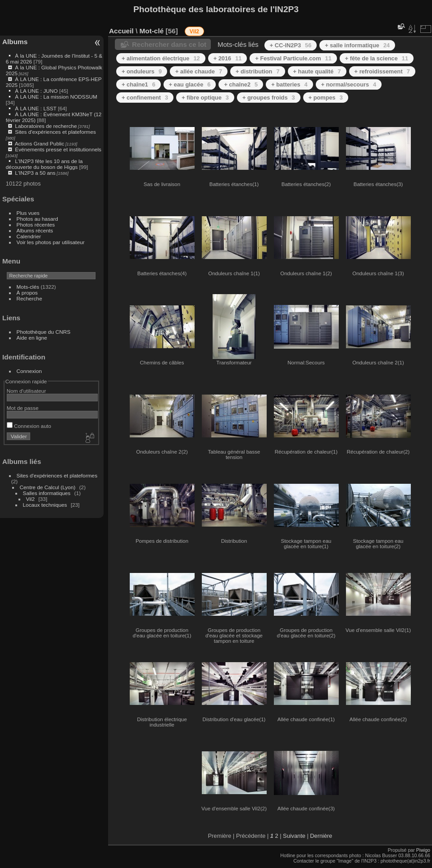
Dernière (321, 836)
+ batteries (289, 84)
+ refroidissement (382, 71)
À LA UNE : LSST (36, 108)
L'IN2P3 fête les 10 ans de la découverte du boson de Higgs (44, 164)
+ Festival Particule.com (293, 58)
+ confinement (145, 98)
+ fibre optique (205, 98)
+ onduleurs (142, 71)
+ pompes (326, 98)
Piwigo (423, 850)
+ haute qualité (317, 71)
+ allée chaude (199, 71)
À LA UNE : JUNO (37, 91)
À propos (27, 293)
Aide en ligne (32, 338)
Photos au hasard (37, 219)
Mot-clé (151, 31)
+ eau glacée (190, 84)
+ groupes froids (269, 98)
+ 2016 (228, 58)
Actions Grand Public (40, 143)
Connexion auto (29, 426)
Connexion (29, 371)
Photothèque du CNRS (44, 332)
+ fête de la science (377, 58)
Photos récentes (36, 225)
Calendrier (29, 236)
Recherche (30, 298)
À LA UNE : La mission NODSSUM (56, 97)
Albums (15, 42)
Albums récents (35, 230)
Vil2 (30, 499)
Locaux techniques (45, 505)
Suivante (294, 836)
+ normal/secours (349, 84)
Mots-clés (28, 287)
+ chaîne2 (241, 84)
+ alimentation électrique (161, 58)
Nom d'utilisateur (26, 391)
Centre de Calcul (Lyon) (48, 487)
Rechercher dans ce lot (169, 44)
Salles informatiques (47, 493)
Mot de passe (23, 408)
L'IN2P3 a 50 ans (35, 173)
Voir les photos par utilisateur (51, 242)
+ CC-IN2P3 (291, 45)
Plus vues (28, 213)
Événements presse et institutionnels (58, 149)
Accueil (121, 31)
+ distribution (258, 71)
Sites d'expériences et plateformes (55, 132)
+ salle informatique (357, 45)
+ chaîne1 (139, 84)
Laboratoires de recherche (46, 126)
